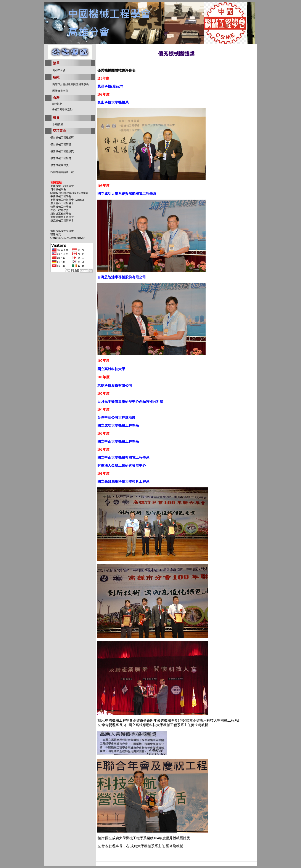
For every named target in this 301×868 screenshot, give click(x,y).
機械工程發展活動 (62, 109)
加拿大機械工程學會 (62, 217)
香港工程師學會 (60, 210)
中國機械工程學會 (61, 196)
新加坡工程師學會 (61, 214)
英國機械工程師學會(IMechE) (67, 200)
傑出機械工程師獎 (61, 144)
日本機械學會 (58, 189)
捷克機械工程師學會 (62, 221)
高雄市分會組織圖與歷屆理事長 (71, 84)
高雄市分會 (59, 70)
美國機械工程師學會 (62, 186)
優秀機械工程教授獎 (62, 151)
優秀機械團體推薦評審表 (116, 70)
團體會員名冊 (60, 91)
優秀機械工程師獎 (61, 158)
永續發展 (58, 124)
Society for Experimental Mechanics (69, 193)
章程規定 (57, 104)
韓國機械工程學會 (61, 207)
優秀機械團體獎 (60, 165)
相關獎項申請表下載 (62, 172)
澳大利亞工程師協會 (62, 203)
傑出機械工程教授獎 (62, 138)
